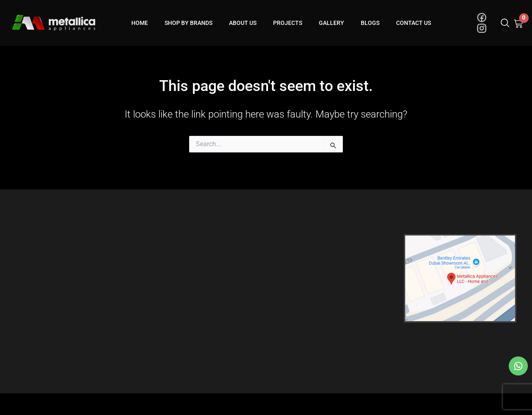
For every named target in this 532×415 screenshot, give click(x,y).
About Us (243, 23)
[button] (505, 23)
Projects (288, 23)
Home (140, 23)
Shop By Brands (188, 23)
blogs (370, 23)
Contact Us (414, 23)
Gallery (331, 23)
